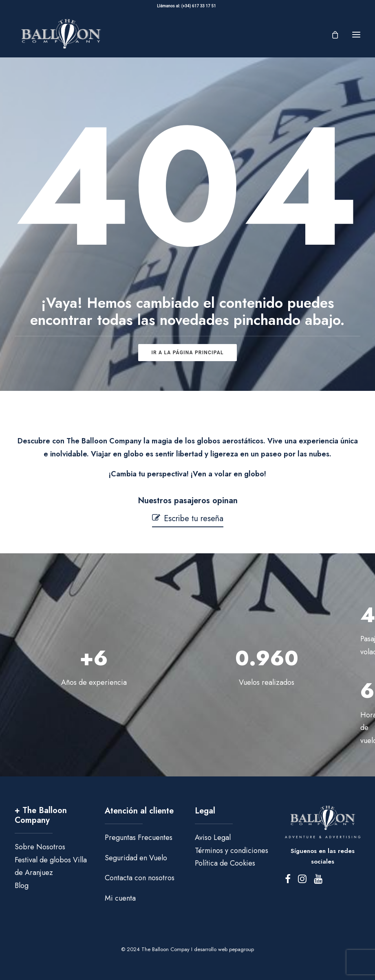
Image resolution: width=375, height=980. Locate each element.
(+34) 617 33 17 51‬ (200, 6)
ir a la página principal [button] (187, 353)
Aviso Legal (213, 837)
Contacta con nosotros (140, 878)
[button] (356, 34)
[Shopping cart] (331, 35)
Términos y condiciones (232, 851)
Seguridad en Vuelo (136, 858)
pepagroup (242, 949)
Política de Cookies (225, 863)
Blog (22, 886)
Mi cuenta (120, 898)
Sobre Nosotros (40, 847)
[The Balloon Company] (61, 34)
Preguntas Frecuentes (139, 837)
